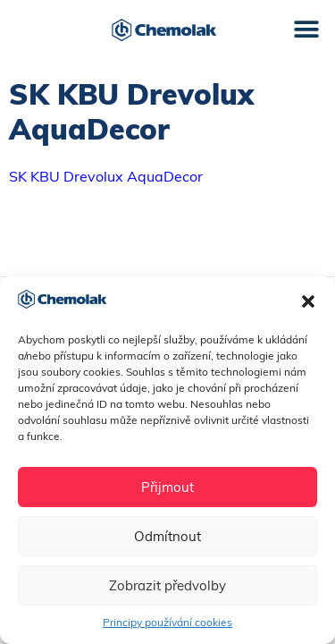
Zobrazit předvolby (167, 585)
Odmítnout (167, 536)
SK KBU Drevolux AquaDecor (106, 176)
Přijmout (167, 487)
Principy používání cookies (167, 622)
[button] (308, 301)
